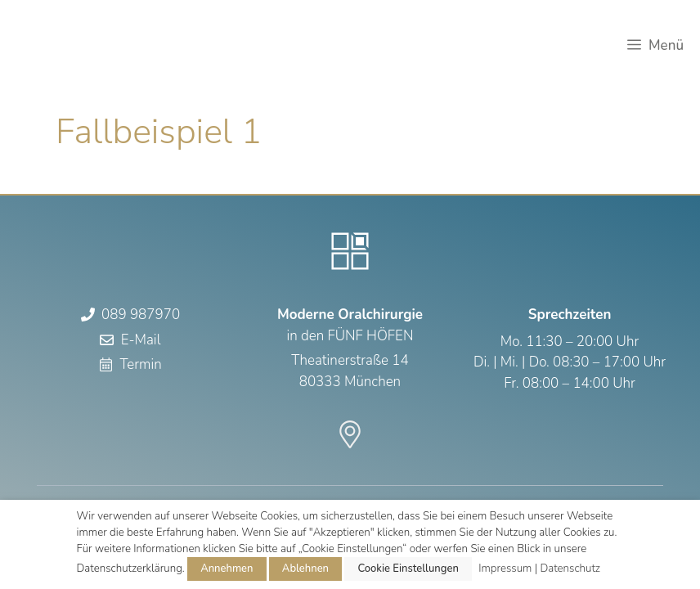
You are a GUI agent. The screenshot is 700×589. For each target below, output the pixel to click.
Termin (140, 364)
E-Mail (141, 340)
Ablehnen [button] (305, 569)
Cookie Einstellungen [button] (408, 569)
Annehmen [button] (227, 569)
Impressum (505, 569)
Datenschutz (570, 569)
